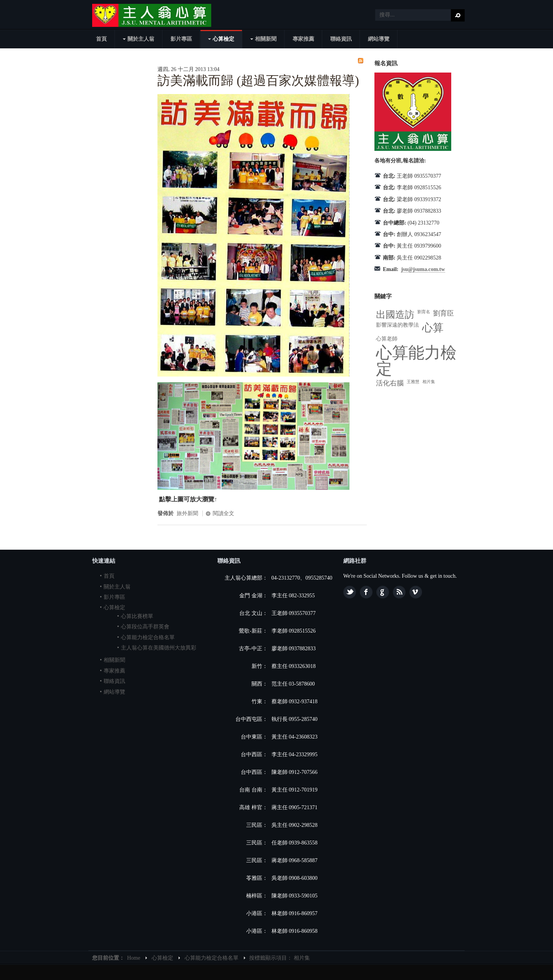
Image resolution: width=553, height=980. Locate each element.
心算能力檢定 (416, 361)
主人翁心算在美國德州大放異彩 (159, 648)
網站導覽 (114, 692)
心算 (433, 328)
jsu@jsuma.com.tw (423, 269)
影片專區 (114, 597)
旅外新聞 (187, 513)
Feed (399, 592)
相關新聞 (114, 660)
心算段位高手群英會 (145, 627)
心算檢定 (114, 607)
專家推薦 (114, 671)
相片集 (429, 382)
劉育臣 (444, 313)
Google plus (383, 592)
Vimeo (416, 592)
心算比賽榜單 (137, 616)
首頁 (109, 576)
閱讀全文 (224, 513)
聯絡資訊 (114, 681)
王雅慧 (413, 382)
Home (134, 958)
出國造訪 (395, 315)
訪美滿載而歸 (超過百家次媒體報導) (258, 81)
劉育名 (424, 312)
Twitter (350, 592)
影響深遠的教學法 (397, 325)
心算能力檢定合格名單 (148, 637)
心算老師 (387, 339)
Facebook (366, 592)
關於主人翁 (117, 587)
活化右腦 (390, 383)
